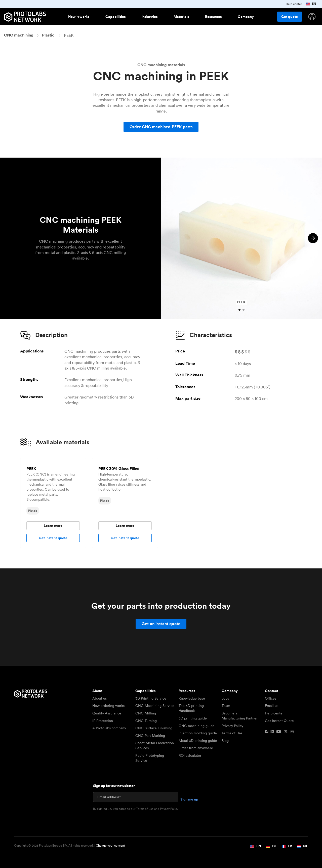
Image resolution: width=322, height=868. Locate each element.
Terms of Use (232, 733)
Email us (272, 706)
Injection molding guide (198, 733)
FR (287, 846)
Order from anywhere (196, 748)
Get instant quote (53, 538)
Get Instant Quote (279, 721)
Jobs (225, 698)
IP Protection (103, 721)
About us (99, 698)
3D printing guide (193, 718)
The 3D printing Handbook (191, 708)
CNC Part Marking (150, 736)
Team (226, 706)
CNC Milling (146, 713)
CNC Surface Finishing (154, 728)
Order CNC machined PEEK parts (161, 127)
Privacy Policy (232, 726)
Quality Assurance (107, 713)
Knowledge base (192, 698)
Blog (225, 741)
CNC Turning (146, 721)
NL (303, 846)
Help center (274, 713)
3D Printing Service (151, 698)
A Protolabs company (109, 728)
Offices (271, 698)
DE (271, 846)
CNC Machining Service (155, 706)
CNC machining (19, 35)
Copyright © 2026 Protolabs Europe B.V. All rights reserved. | (70, 846)
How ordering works (108, 706)
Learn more (53, 526)
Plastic (48, 35)
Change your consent (110, 845)
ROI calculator (190, 755)
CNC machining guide (197, 726)
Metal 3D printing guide (198, 741)
